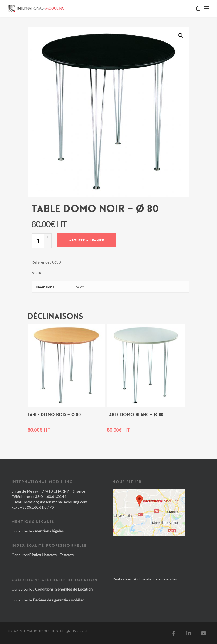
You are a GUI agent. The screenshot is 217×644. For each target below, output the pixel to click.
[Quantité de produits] (38, 241)
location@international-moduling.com (56, 502)
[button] (181, 36)
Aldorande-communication (156, 579)
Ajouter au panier (87, 240)
